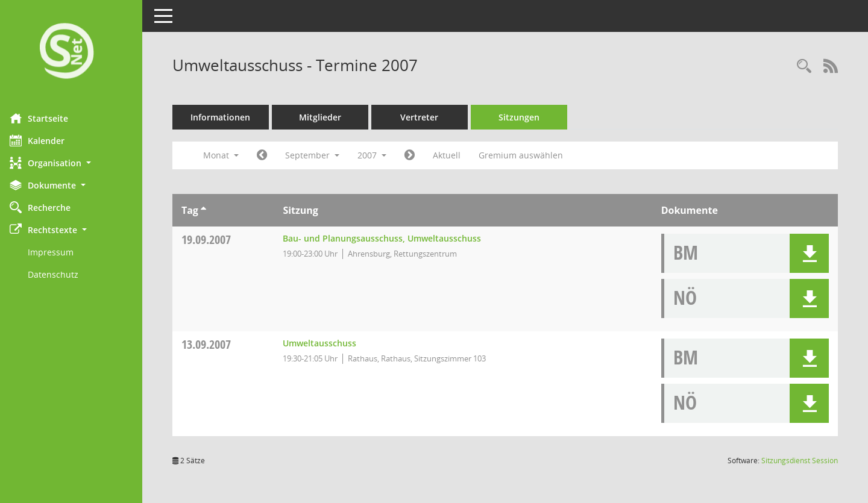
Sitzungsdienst (800, 461)
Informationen (229, 117)
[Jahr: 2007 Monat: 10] (418, 155)
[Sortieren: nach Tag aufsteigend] (212, 210)
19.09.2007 (215, 239)
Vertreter (428, 117)
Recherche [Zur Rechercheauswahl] (49, 207)
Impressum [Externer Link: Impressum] (59, 252)
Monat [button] (229, 155)
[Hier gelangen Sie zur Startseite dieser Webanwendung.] (75, 52)
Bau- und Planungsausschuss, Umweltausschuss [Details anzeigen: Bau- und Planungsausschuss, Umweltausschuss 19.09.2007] (389, 238)
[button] (75, 163)
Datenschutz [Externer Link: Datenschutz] (61, 274)
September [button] (321, 155)
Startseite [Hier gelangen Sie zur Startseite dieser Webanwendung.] (47, 118)
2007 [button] (380, 155)
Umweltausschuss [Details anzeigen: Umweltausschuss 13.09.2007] (327, 343)
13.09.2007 (215, 344)
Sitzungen (527, 117)
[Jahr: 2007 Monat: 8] (270, 155)
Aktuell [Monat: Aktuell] (455, 155)
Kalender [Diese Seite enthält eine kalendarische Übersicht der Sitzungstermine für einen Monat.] (46, 140)
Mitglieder (329, 117)
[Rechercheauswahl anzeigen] (804, 67)
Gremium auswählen (529, 155)
